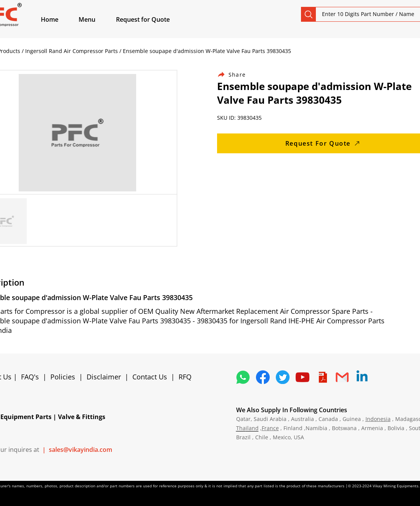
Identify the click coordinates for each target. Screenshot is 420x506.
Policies (63, 377)
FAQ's (30, 377)
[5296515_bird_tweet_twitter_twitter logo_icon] (283, 377)
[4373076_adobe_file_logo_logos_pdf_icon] (322, 377)
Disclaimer (106, 377)
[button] (96, 19)
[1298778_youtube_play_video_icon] (303, 377)
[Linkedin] (362, 377)
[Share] (236, 75)
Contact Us (150, 377)
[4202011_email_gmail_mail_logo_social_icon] (342, 377)
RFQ (185, 377)
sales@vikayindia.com (80, 450)
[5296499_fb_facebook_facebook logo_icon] (263, 377)
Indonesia (378, 419)
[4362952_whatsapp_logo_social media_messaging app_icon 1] (243, 377)
